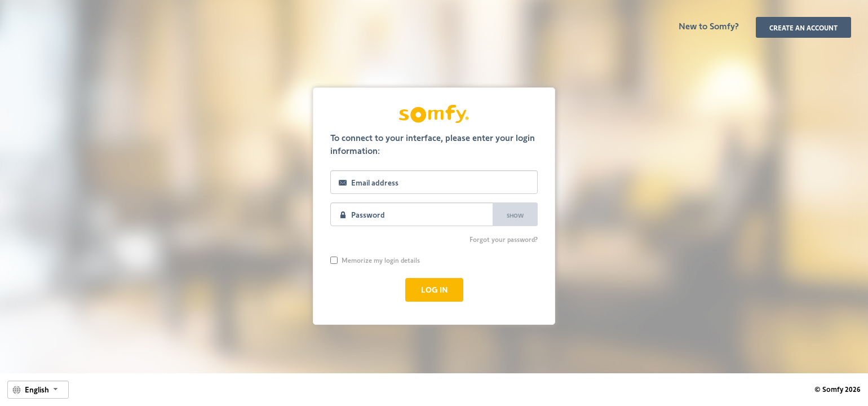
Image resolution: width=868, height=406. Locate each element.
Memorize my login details (375, 260)
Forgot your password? (504, 239)
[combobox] (38, 390)
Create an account (803, 28)
